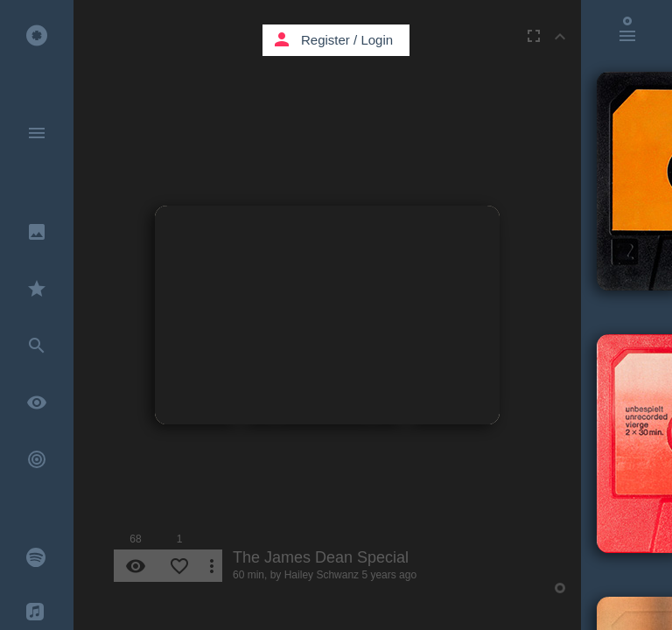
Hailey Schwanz (322, 575)
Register (325, 40)
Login (377, 40)
